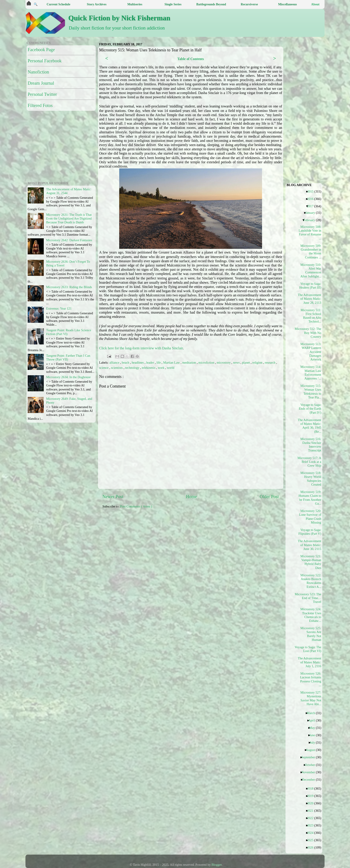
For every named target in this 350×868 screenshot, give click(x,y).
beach (126, 363)
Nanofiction (38, 72)
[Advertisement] (211, 543)
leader (151, 363)
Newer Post (113, 497)
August (312, 750)
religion (258, 363)
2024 (312, 833)
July (314, 742)
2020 (312, 803)
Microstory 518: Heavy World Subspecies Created (311, 479)
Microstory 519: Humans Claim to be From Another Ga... (310, 498)
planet (246, 363)
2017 (312, 206)
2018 (312, 788)
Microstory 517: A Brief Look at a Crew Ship (310, 462)
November (310, 772)
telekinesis (149, 368)
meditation (190, 363)
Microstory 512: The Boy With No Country (310, 333)
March (313, 713)
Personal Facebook (45, 61)
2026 (312, 847)
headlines (138, 363)
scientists (117, 368)
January (312, 213)
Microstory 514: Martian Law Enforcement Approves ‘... (311, 373)
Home (191, 497)
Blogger (217, 865)
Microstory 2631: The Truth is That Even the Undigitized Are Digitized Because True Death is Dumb (69, 219)
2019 (312, 796)
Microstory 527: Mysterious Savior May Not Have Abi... (311, 698)
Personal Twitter (42, 94)
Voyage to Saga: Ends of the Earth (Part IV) (310, 409)
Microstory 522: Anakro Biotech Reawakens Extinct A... (311, 581)
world (171, 368)
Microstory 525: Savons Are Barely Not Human (311, 634)
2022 (312, 818)
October (311, 765)
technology (133, 368)
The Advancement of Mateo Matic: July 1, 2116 (310, 662)
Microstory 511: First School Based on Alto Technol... (311, 316)
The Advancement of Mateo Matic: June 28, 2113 (310, 299)
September (310, 757)
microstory (224, 363)
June (314, 735)
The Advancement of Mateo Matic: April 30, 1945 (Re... (310, 426)
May (314, 728)
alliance (115, 363)
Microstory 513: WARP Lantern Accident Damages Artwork (311, 352)
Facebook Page (41, 50)
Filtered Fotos (40, 105)
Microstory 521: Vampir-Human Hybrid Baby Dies (311, 562)
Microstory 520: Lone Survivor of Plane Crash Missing (310, 517)
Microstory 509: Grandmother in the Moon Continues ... (311, 252)
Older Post (269, 497)
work (161, 368)
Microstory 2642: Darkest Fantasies (69, 240)
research (271, 363)
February (311, 220)
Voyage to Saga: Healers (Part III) (310, 286)
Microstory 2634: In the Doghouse (68, 377)
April (313, 720)
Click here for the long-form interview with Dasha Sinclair (141, 348)
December (310, 780)
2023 (312, 825)
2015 (312, 191)
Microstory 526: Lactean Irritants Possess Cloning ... (311, 679)
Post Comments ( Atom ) (136, 506)
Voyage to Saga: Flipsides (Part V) (310, 532)
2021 (312, 811)
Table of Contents (191, 59)
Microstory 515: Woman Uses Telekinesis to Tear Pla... (311, 392)
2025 (312, 840)
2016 (312, 199)
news (237, 363)
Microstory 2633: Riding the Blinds (69, 287)
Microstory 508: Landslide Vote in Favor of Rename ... (310, 233)
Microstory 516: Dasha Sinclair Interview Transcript (311, 445)
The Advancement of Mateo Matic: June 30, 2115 (310, 545)
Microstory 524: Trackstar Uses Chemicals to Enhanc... (311, 615)
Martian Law (172, 363)
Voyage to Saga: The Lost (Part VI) (310, 649)
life (159, 363)
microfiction (207, 363)
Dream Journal (41, 83)
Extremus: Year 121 (59, 308)
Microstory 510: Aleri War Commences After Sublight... (311, 270)
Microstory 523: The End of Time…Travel (310, 598)
